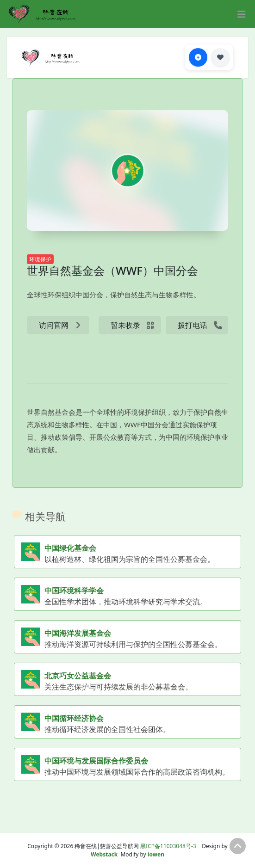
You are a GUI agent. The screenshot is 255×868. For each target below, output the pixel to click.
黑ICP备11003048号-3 (168, 846)
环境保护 (40, 259)
